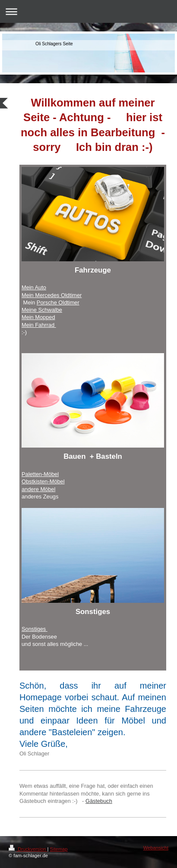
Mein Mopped (38, 317)
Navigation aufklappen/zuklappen (88, 11)
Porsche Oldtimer (58, 302)
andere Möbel (38, 489)
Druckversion (28, 849)
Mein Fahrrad (39, 325)
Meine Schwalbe (42, 310)
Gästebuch (99, 801)
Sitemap (59, 849)
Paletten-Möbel (40, 474)
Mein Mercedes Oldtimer (52, 295)
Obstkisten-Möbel (43, 481)
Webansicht (156, 848)
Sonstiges (35, 629)
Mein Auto (34, 287)
